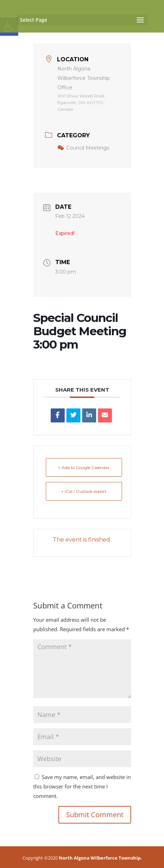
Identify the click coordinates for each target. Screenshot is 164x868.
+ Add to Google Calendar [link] (84, 467)
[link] (58, 415)
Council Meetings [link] (83, 148)
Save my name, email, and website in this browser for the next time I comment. (82, 786)
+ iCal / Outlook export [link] (84, 491)
